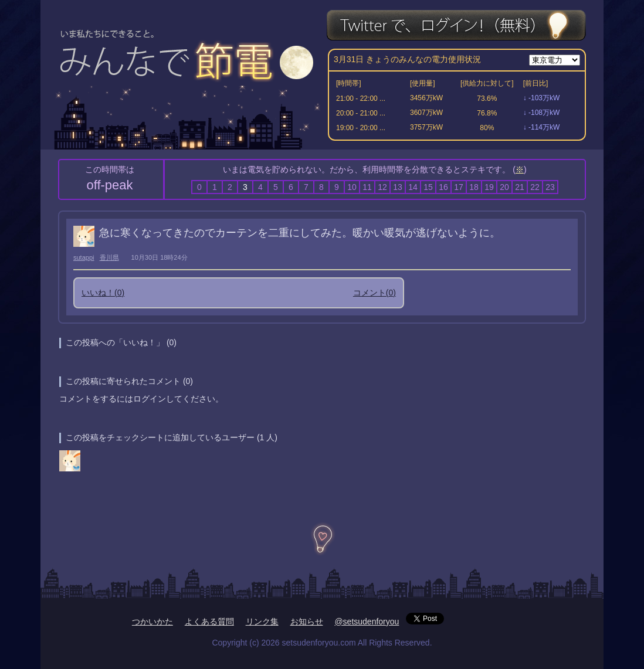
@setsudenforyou (367, 622)
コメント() (374, 293)
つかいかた (152, 622)
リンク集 (262, 622)
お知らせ (307, 622)
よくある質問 (209, 622)
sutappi (84, 257)
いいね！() (103, 293)
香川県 (109, 257)
